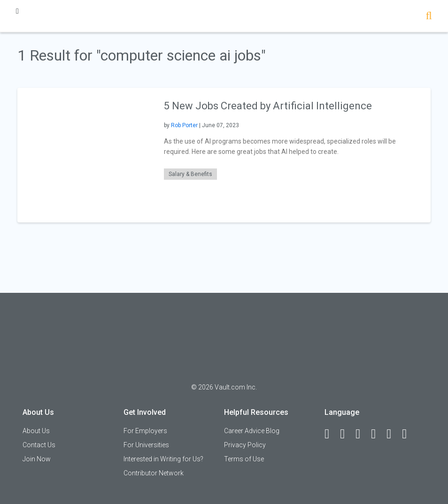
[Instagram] (378, 434)
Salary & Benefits (190, 174)
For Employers (145, 431)
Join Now (37, 459)
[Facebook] (331, 434)
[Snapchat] (409, 434)
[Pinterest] (393, 434)
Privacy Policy (245, 445)
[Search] (429, 17)
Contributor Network (154, 473)
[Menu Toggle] (17, 11)
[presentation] (85, 155)
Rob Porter (184, 125)
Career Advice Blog (252, 431)
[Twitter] (362, 434)
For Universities (146, 445)
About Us (36, 431)
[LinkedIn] (347, 434)
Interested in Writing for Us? (163, 459)
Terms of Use (244, 459)
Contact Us (39, 445)
